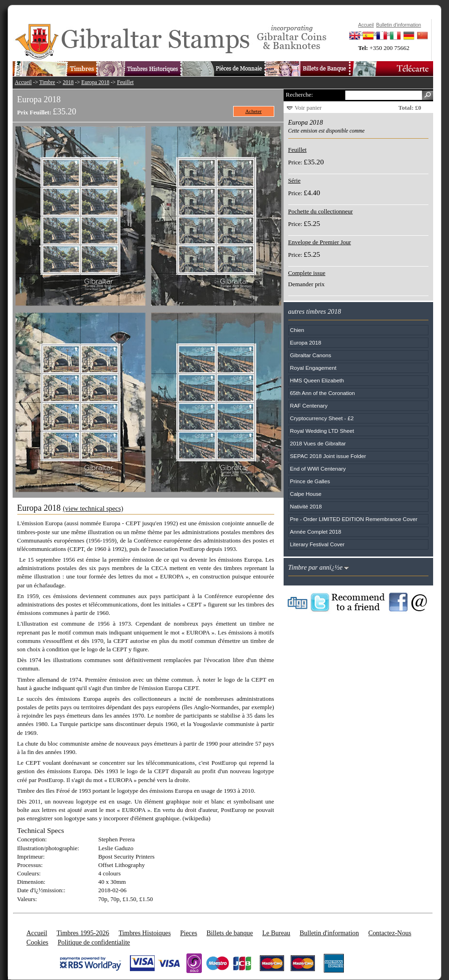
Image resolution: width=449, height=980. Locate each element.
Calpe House (306, 494)
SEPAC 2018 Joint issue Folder (328, 456)
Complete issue (307, 273)
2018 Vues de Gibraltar (318, 443)
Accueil (23, 82)
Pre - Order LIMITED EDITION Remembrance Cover (354, 519)
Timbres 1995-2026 (83, 933)
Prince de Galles (310, 481)
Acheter (253, 111)
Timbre (47, 82)
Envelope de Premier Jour (320, 242)
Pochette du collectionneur (321, 211)
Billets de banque (230, 933)
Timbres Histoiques (145, 933)
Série (295, 180)
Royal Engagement (313, 368)
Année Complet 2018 (316, 532)
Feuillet (125, 82)
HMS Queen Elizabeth (317, 380)
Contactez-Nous (390, 933)
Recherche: (299, 95)
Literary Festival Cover (317, 544)
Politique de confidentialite (94, 942)
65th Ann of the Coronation (323, 393)
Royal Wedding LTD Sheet (322, 431)
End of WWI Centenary (318, 469)
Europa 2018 (95, 82)
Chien (297, 330)
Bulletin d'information (329, 933)
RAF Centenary (309, 405)
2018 (68, 82)
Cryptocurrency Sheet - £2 (322, 418)
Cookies (38, 942)
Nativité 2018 (306, 506)
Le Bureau (276, 933)
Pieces (189, 933)
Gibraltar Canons (311, 355)
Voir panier (308, 108)
